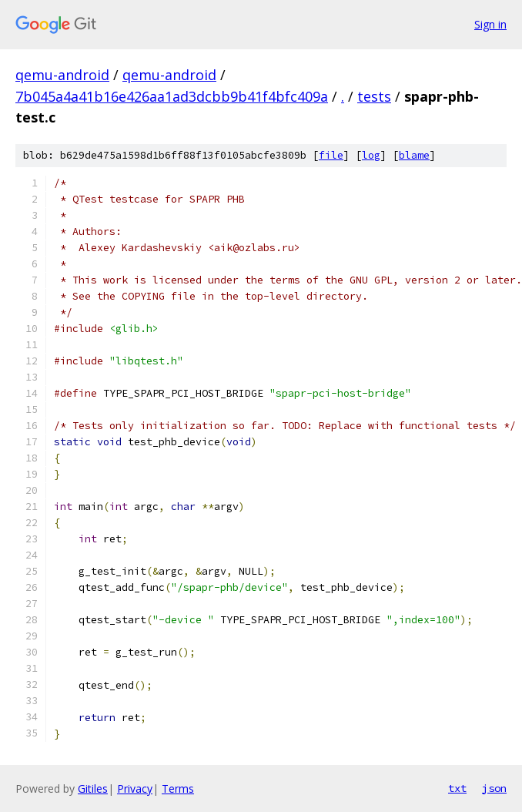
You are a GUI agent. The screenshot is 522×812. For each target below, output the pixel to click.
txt (457, 788)
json (494, 788)
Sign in (490, 24)
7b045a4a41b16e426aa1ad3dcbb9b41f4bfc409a (172, 96)
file (331, 155)
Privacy (135, 789)
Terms (178, 789)
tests (374, 96)
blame (414, 155)
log (371, 155)
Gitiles (93, 789)
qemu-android (62, 75)
